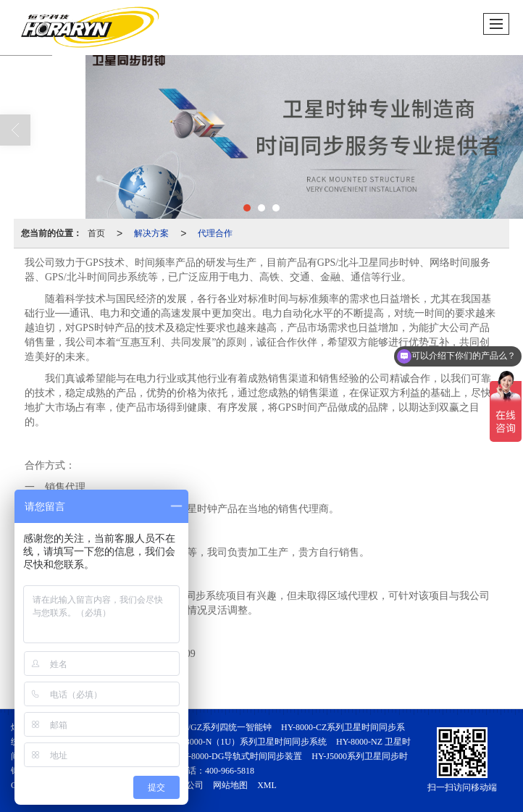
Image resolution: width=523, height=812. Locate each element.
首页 (96, 233)
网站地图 (230, 785)
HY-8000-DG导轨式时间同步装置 (239, 756)
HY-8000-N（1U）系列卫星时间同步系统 (249, 742)
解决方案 (151, 233)
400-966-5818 (230, 771)
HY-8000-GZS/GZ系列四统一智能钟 (204, 727)
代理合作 (215, 233)
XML (267, 785)
